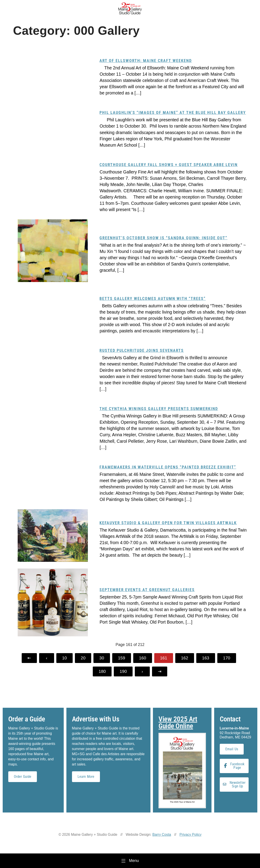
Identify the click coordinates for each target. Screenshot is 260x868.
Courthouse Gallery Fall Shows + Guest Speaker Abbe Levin (169, 165)
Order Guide (23, 777)
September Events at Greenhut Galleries (147, 590)
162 (185, 658)
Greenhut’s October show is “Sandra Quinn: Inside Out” (163, 238)
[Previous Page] (47, 658)
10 (64, 658)
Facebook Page (234, 766)
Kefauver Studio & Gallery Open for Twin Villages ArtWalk (168, 523)
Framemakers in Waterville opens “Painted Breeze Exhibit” (168, 467)
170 (227, 658)
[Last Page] (160, 671)
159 (122, 658)
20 (83, 658)
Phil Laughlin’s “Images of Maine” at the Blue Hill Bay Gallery (173, 112)
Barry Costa (162, 835)
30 (102, 658)
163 (206, 658)
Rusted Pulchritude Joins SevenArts (142, 350)
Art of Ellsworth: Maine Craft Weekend (146, 61)
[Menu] (130, 861)
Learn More (86, 777)
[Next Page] (142, 671)
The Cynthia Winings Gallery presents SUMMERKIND (159, 409)
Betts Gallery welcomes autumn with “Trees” (153, 298)
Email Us (232, 749)
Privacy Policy (191, 835)
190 (123, 671)
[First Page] (29, 658)
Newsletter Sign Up (234, 784)
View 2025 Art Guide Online (178, 723)
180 (102, 671)
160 (143, 658)
